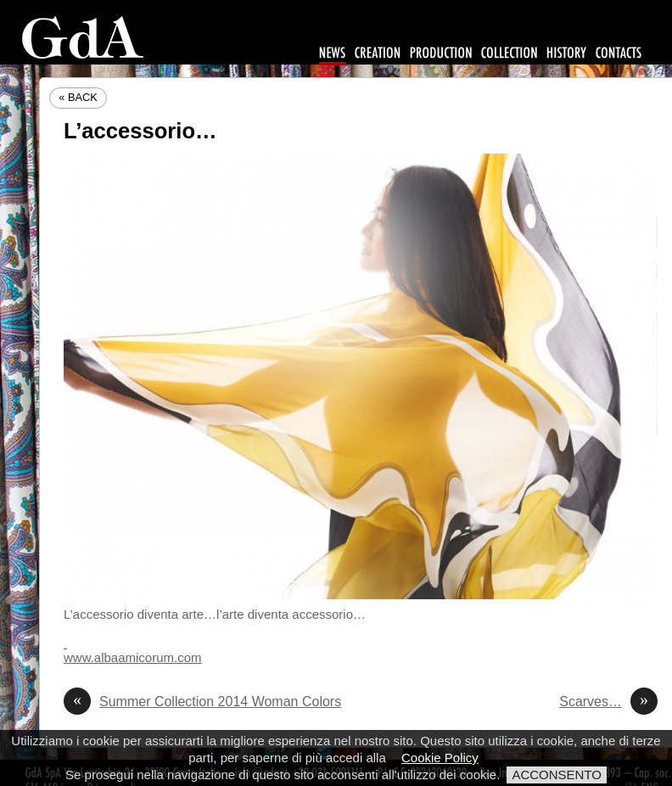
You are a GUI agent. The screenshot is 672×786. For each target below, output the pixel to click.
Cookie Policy (440, 758)
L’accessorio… (140, 131)
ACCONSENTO (557, 775)
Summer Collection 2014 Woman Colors (202, 702)
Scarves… (608, 702)
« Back (78, 97)
